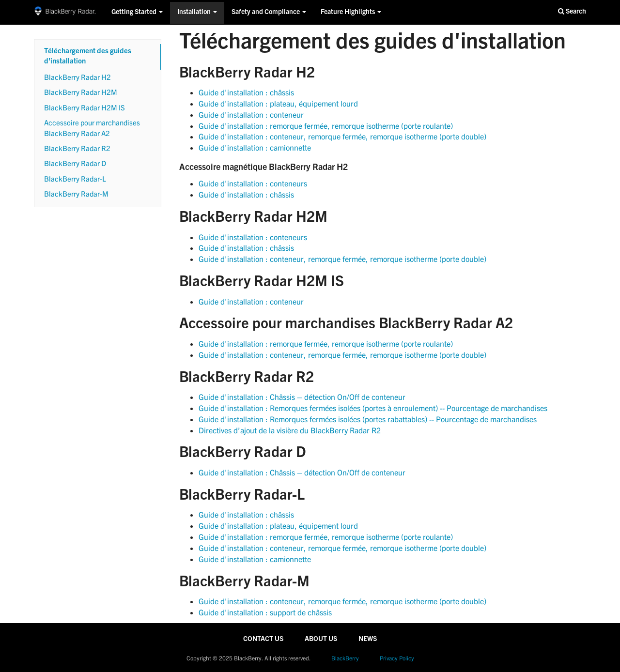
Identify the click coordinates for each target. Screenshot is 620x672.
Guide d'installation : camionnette (255, 147)
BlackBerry (345, 658)
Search (572, 12)
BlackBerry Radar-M (76, 194)
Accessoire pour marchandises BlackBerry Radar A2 (92, 128)
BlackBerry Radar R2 (77, 148)
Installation (197, 13)
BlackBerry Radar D (75, 163)
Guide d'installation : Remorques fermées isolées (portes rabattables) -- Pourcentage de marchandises (368, 419)
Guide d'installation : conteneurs (253, 183)
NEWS (368, 640)
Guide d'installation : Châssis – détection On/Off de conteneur (302, 397)
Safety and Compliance (269, 13)
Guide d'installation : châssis (246, 92)
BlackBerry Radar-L (75, 179)
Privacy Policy (397, 658)
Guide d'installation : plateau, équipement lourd (278, 103)
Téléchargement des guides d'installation (88, 57)
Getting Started (137, 13)
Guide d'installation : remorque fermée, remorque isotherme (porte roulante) (326, 126)
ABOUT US (321, 640)
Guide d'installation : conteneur (251, 115)
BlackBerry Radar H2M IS (85, 107)
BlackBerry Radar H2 (77, 77)
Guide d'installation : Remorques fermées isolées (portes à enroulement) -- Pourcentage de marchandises (373, 408)
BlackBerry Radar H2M (81, 92)
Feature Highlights (351, 13)
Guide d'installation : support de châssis (265, 612)
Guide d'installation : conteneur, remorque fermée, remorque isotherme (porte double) (342, 136)
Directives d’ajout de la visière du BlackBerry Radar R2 (290, 430)
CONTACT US (263, 640)
